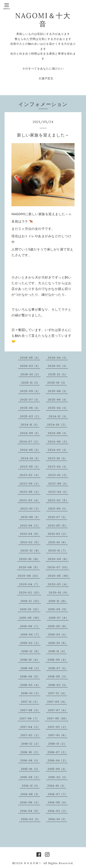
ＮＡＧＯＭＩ (33, 863)
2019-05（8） (58, 626)
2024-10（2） (57, 424)
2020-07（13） (58, 567)
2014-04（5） (30, 811)
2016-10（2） (30, 752)
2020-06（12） (29, 576)
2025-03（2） (30, 416)
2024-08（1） (58, 433)
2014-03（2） (58, 811)
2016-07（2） (57, 752)
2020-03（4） (58, 584)
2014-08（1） (30, 794)
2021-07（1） (58, 517)
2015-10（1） (30, 769)
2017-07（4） (58, 710)
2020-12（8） (31, 550)
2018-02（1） (58, 685)
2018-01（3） (31, 693)
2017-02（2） (30, 735)
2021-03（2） (58, 534)
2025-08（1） (58, 391)
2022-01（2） (30, 508)
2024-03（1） (58, 450)
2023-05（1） (30, 466)
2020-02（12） (30, 592)
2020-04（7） (29, 584)
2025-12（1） (58, 374)
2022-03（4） (30, 500)
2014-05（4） (58, 802)
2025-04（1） (58, 408)
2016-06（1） (30, 760)
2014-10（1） (57, 786)
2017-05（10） (58, 718)
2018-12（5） (31, 651)
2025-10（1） (57, 383)
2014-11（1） (31, 786)
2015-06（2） (30, 777)
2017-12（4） (57, 693)
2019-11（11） (58, 601)
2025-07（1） (30, 399)
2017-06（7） (29, 718)
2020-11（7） (58, 550)
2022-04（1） (58, 492)
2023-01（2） (58, 475)
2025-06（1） (58, 399)
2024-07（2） (30, 441)
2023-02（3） (30, 475)
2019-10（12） (30, 609)
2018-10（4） (30, 660)
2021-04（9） (30, 534)
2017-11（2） (30, 702)
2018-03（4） (30, 685)
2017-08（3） (30, 710)
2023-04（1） (58, 466)
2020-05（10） (59, 576)
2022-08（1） (58, 483)
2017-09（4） (57, 702)
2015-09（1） (57, 769)
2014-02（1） (31, 819)
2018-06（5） (30, 676)
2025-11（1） (30, 383)
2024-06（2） (58, 441)
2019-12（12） (31, 601)
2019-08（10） (30, 618)
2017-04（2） (30, 727)
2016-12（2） (31, 744)
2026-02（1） (58, 366)
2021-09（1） (58, 508)
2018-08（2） (31, 668)
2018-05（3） (58, 676)
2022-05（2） (30, 492)
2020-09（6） (58, 559)
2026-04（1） (58, 357)
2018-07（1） (58, 668)
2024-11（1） (30, 424)
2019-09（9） (58, 609)
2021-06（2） (30, 525)
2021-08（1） (30, 517)
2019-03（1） (58, 634)
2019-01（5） (58, 643)
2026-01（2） (31, 374)
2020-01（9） (59, 592)
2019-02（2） (30, 643)
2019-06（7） (30, 626)
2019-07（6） (59, 618)
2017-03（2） (58, 727)
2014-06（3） (30, 802)
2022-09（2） (30, 483)
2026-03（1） (30, 366)
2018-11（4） (57, 651)
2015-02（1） (58, 777)
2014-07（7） (58, 794)
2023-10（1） (57, 458)
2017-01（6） (58, 735)
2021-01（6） (58, 542)
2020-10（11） (29, 559)
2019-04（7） (30, 634)
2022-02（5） (58, 500)
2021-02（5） (30, 542)
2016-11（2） (57, 744)
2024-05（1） (30, 450)
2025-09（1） (30, 391)
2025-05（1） (30, 408)
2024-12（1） (58, 416)
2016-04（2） (58, 760)
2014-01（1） (58, 819)
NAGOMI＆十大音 (43, 20)
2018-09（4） (58, 660)
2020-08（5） (29, 567)
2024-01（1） (30, 458)
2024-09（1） (30, 433)
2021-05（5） (58, 525)
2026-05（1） (30, 357)
